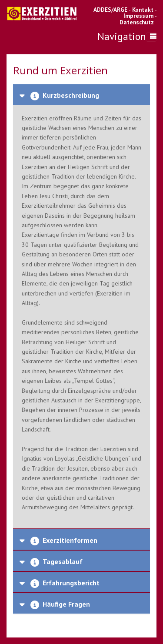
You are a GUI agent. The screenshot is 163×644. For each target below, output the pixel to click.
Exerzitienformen (63, 541)
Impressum (138, 16)
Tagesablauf (56, 562)
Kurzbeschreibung (64, 96)
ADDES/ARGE (110, 10)
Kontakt (143, 10)
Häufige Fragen (59, 604)
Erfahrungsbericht (64, 583)
